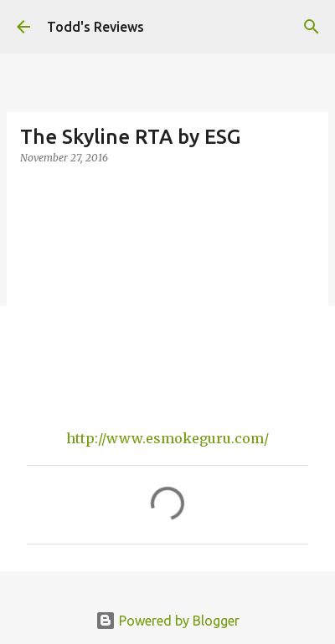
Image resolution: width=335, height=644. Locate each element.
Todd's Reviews (95, 27)
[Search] (312, 27)
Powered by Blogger (167, 621)
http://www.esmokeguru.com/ (167, 438)
